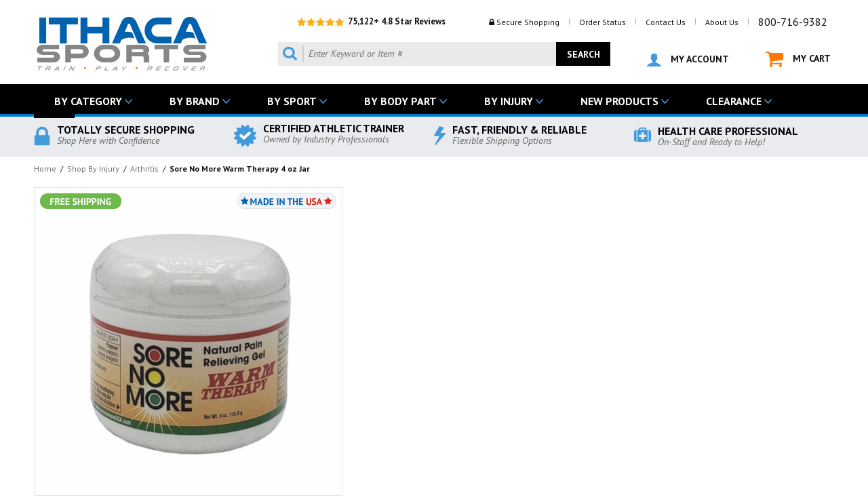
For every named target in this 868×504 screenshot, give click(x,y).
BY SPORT (292, 101)
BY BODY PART (400, 101)
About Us (722, 22)
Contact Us (666, 22)
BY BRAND (195, 101)
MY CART (798, 59)
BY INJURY (509, 101)
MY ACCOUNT (688, 60)
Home (45, 169)
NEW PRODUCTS (619, 101)
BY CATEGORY (88, 101)
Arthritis (144, 169)
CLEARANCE (734, 101)
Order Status (603, 22)
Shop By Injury (93, 169)
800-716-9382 (793, 22)
